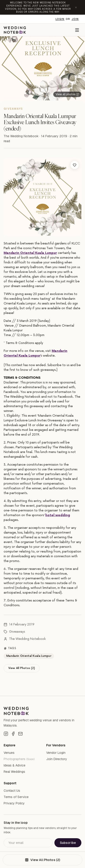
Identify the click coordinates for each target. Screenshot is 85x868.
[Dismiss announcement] (76, 7)
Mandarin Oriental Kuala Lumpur (30, 253)
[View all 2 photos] (67, 94)
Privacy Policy (14, 803)
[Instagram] (6, 734)
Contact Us (12, 791)
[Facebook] (13, 734)
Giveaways (17, 632)
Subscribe (68, 843)
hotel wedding (58, 515)
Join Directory (57, 759)
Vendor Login (56, 753)
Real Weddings (14, 772)
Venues (9, 753)
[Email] (20, 734)
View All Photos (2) (22, 668)
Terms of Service (16, 797)
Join (75, 19)
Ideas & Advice (15, 765)
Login (60, 19)
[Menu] (77, 30)
